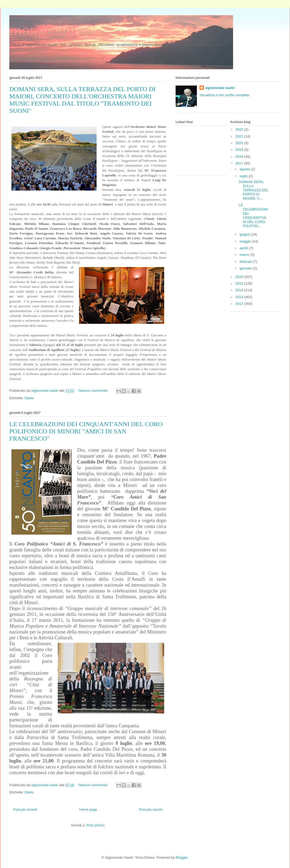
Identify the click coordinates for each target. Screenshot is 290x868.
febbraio (246, 262)
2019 (240, 150)
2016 (240, 277)
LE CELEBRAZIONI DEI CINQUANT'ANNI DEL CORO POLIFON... (253, 215)
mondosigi (43, 30)
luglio (244, 176)
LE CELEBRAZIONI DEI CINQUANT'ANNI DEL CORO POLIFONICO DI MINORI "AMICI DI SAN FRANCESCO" (86, 431)
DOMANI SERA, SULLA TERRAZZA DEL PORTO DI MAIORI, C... (253, 190)
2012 (240, 304)
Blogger (182, 857)
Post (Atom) (96, 825)
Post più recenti (25, 810)
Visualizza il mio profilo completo (225, 95)
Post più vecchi (151, 810)
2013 (240, 297)
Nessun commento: (94, 391)
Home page (88, 810)
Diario (29, 398)
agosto (245, 169)
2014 (240, 290)
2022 (240, 129)
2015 (240, 283)
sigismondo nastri (220, 88)
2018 (240, 157)
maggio (246, 241)
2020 (240, 143)
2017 (240, 163)
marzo (245, 255)
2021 (240, 136)
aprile (244, 248)
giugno (245, 234)
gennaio (246, 268)
